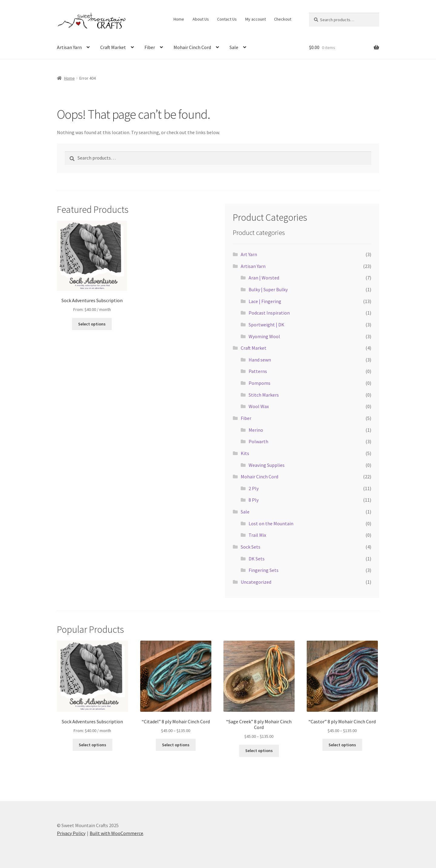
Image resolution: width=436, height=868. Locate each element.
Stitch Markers (264, 395)
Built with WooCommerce (116, 833)
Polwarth (258, 441)
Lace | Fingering (265, 301)
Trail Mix (257, 535)
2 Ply (254, 488)
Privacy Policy (71, 833)
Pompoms (259, 383)
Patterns (258, 371)
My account (256, 19)
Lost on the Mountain (271, 523)
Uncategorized (256, 582)
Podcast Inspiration (269, 313)
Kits (245, 453)
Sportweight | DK (266, 325)
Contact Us (227, 19)
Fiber (150, 47)
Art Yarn (249, 254)
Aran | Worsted (264, 278)
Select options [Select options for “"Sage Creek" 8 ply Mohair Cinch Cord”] (259, 751)
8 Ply (254, 500)
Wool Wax (259, 406)
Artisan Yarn (69, 47)
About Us (201, 19)
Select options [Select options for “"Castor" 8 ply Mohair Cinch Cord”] (342, 745)
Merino (256, 430)
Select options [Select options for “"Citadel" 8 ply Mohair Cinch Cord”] (176, 745)
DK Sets (257, 559)
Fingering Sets (264, 570)
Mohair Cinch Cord (192, 47)
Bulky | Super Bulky (268, 289)
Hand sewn (260, 360)
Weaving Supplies (267, 465)
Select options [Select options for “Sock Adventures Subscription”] (92, 324)
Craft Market (113, 47)
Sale (234, 47)
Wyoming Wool (264, 336)
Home (179, 19)
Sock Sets (251, 547)
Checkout (283, 19)
